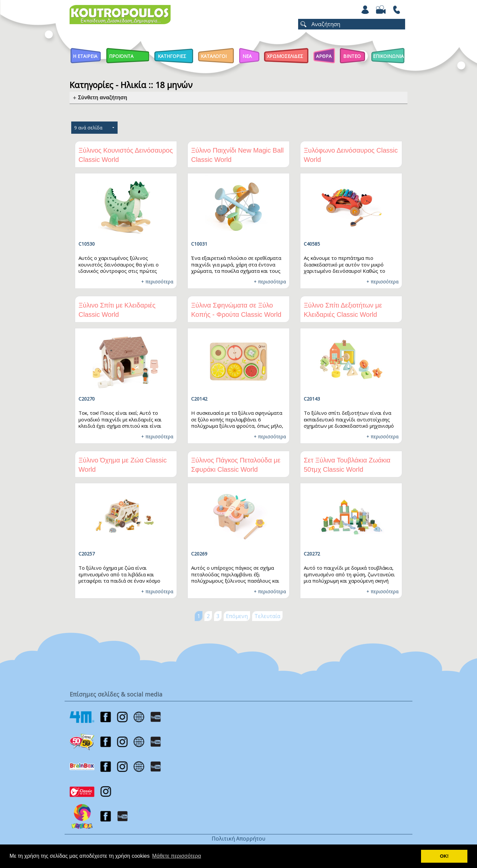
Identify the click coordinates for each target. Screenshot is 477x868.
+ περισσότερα (157, 282)
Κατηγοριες (172, 56)
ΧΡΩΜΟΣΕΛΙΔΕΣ (285, 56)
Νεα (247, 56)
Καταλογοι (214, 56)
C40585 (312, 244)
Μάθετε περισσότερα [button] (177, 856)
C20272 (312, 554)
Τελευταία (267, 616)
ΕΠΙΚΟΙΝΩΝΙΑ (388, 56)
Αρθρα (324, 56)
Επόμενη (237, 616)
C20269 (199, 554)
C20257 (87, 554)
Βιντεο (352, 56)
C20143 (312, 399)
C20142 (199, 399)
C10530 (87, 244)
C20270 (87, 399)
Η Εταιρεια (85, 56)
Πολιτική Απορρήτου (238, 839)
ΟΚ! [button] (444, 856)
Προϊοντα (121, 56)
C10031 (199, 244)
